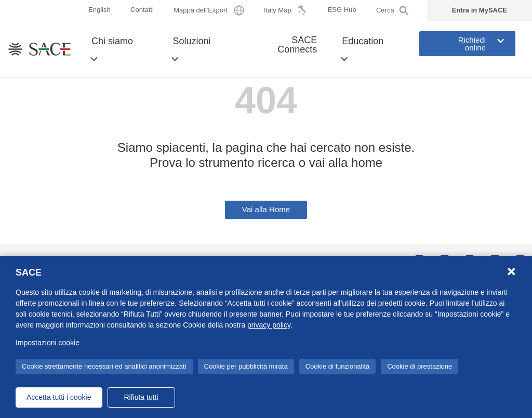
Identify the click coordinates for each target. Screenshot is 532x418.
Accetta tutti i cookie (59, 397)
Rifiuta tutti (141, 397)
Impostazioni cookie (48, 343)
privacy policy (269, 325)
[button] (94, 59)
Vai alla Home (266, 209)
